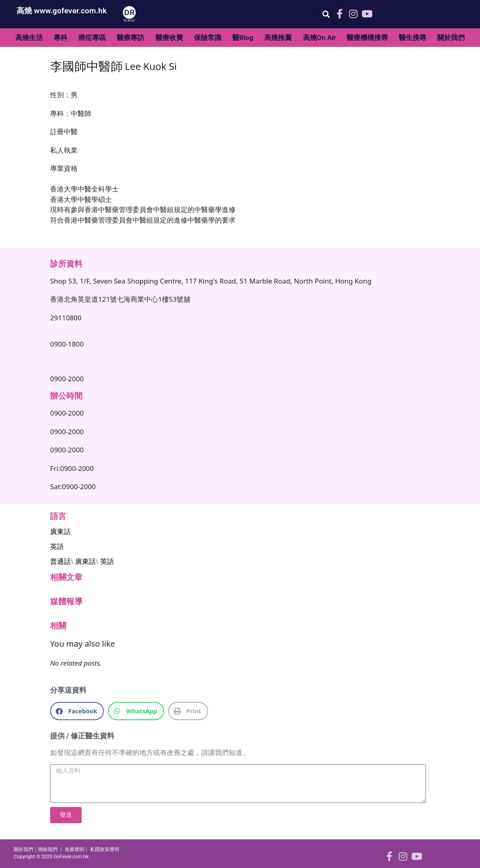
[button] (326, 14)
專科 (61, 38)
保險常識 (208, 38)
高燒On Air (319, 38)
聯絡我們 (48, 849)
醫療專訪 (131, 38)
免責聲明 (74, 849)
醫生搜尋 (413, 38)
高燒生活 (29, 38)
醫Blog (243, 38)
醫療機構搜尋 (367, 38)
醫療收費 (169, 38)
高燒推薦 (278, 38)
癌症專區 (92, 38)
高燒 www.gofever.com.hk (62, 11)
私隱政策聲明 (105, 849)
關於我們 (451, 38)
